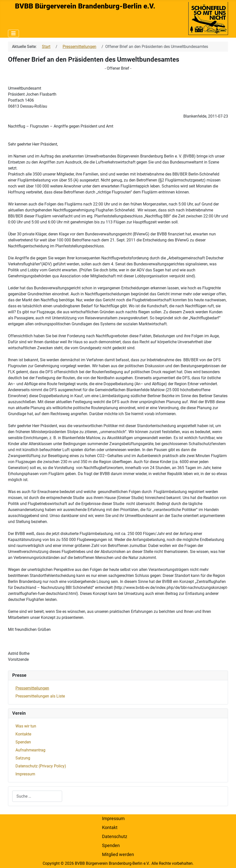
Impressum (25, 774)
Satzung (23, 758)
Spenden (23, 742)
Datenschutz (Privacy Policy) (41, 766)
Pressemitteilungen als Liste (40, 696)
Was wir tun (26, 726)
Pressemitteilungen (32, 688)
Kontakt (110, 828)
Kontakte (23, 734)
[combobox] (37, 796)
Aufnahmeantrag (30, 750)
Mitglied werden (118, 855)
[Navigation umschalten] (13, 33)
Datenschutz (115, 837)
